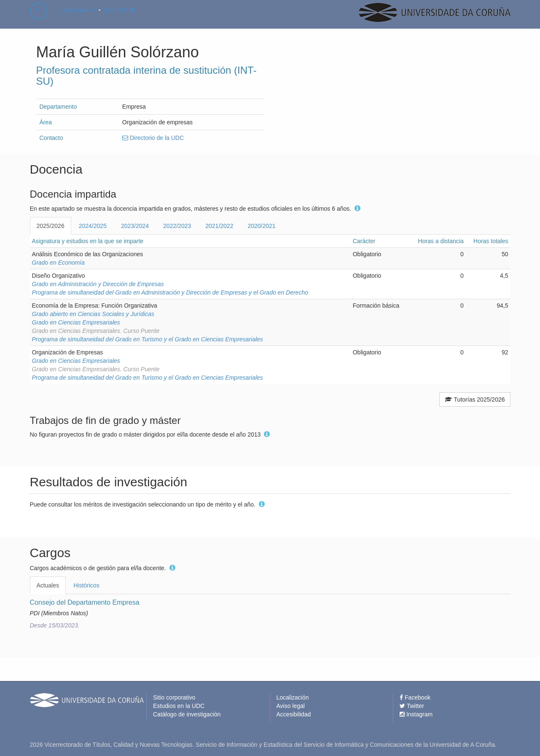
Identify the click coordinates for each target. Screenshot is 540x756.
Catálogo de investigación (187, 714)
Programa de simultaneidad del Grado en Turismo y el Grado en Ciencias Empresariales (148, 339)
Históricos (86, 585)
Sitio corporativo (174, 697)
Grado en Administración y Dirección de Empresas (98, 284)
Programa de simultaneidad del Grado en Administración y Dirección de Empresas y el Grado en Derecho (170, 292)
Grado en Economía (58, 263)
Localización (293, 697)
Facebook (415, 697)
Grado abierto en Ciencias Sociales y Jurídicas (93, 314)
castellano (78, 19)
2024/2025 (93, 226)
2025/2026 (51, 226)
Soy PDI (119, 19)
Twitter (412, 706)
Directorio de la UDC (153, 138)
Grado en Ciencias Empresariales (76, 322)
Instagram (416, 714)
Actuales (48, 585)
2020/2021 (261, 226)
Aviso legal (291, 706)
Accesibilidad (294, 714)
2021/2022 (219, 226)
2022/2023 (177, 226)
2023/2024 (135, 226)
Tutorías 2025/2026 (475, 399)
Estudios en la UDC (179, 706)
